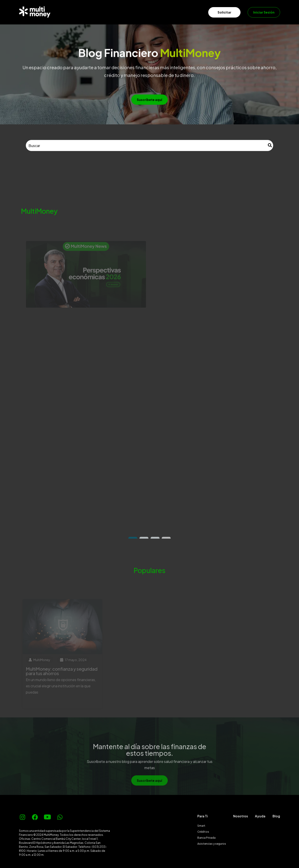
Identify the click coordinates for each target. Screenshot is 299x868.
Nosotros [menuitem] (240, 816)
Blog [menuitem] (276, 816)
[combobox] (149, 145)
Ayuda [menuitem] (260, 816)
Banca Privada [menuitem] (206, 838)
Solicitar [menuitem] (224, 12)
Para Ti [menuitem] (203, 816)
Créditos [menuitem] (203, 832)
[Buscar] (270, 145)
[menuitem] (61, 12)
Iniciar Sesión (264, 12)
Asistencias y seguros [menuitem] (212, 844)
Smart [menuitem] (201, 826)
